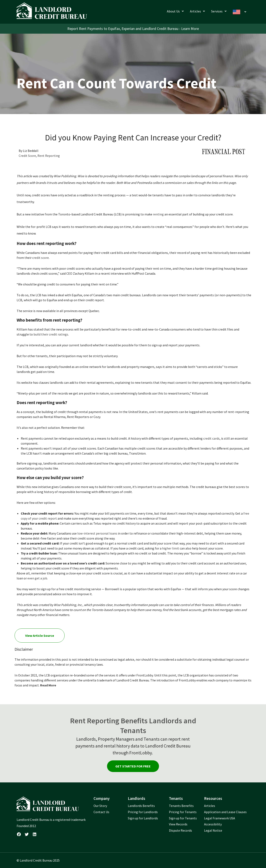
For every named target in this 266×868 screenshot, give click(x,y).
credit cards (211, 438)
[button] (175, 11)
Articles (197, 11)
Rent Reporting (49, 156)
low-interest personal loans (97, 533)
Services (219, 11)
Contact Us (101, 812)
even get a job (37, 578)
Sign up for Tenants (183, 818)
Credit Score (27, 156)
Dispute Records (180, 830)
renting (158, 214)
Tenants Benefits (181, 806)
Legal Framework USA (220, 818)
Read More (48, 685)
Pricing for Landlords (143, 812)
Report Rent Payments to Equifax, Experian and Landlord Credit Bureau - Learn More (133, 29)
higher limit (171, 548)
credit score (41, 258)
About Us (175, 11)
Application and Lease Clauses (225, 812)
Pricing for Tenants (183, 812)
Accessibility (213, 824)
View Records (178, 824)
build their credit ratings (51, 334)
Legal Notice (213, 830)
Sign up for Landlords (143, 818)
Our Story (100, 806)
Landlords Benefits (141, 806)
